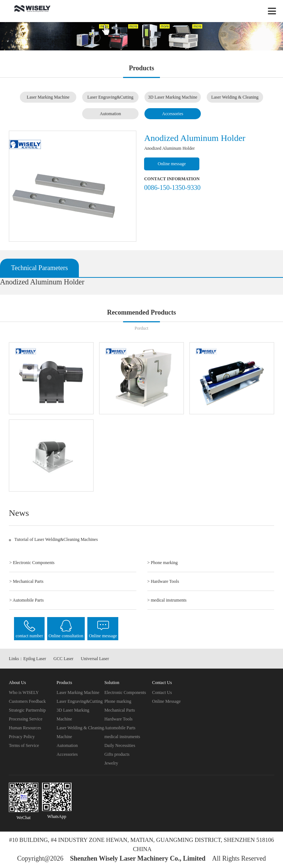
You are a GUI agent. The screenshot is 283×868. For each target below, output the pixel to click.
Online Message (167, 701)
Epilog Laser (35, 659)
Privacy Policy (22, 737)
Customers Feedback (27, 701)
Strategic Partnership (27, 710)
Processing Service (26, 719)
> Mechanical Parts (26, 581)
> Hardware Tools (163, 581)
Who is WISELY (24, 692)
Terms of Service (24, 745)
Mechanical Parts (120, 710)
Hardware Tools (118, 719)
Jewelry (111, 763)
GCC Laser (63, 659)
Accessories (173, 114)
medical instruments (122, 737)
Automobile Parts (120, 728)
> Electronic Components (32, 563)
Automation (110, 114)
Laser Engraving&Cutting (110, 97)
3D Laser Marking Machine (173, 97)
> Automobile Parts (26, 600)
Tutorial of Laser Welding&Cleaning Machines (56, 539)
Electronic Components (125, 692)
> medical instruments (167, 600)
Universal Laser (95, 659)
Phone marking (118, 701)
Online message (172, 164)
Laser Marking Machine (48, 97)
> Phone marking (163, 563)
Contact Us (162, 692)
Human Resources (25, 728)
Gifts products (117, 754)
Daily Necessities (120, 745)
